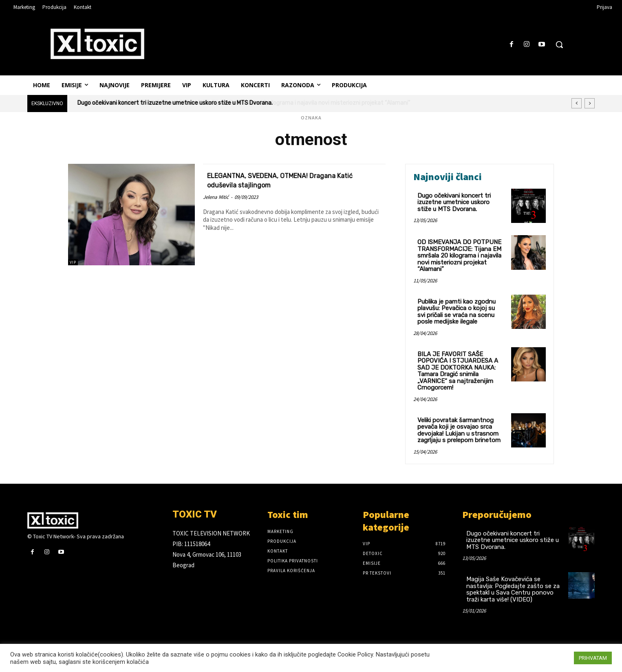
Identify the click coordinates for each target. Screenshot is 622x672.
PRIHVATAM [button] (593, 658)
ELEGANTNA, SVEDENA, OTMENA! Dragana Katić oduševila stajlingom (292, 180)
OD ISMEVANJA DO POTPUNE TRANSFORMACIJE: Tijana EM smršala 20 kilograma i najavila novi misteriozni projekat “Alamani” (240, 103)
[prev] (577, 103)
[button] (559, 44)
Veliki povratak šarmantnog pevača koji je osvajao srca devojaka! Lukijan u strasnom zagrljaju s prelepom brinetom (459, 430)
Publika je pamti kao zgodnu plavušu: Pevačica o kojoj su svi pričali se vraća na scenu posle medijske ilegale (457, 312)
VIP (73, 262)
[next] (590, 103)
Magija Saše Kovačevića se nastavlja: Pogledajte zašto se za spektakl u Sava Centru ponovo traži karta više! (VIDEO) (513, 589)
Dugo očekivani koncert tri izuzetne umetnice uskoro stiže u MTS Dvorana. (454, 202)
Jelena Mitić (216, 197)
